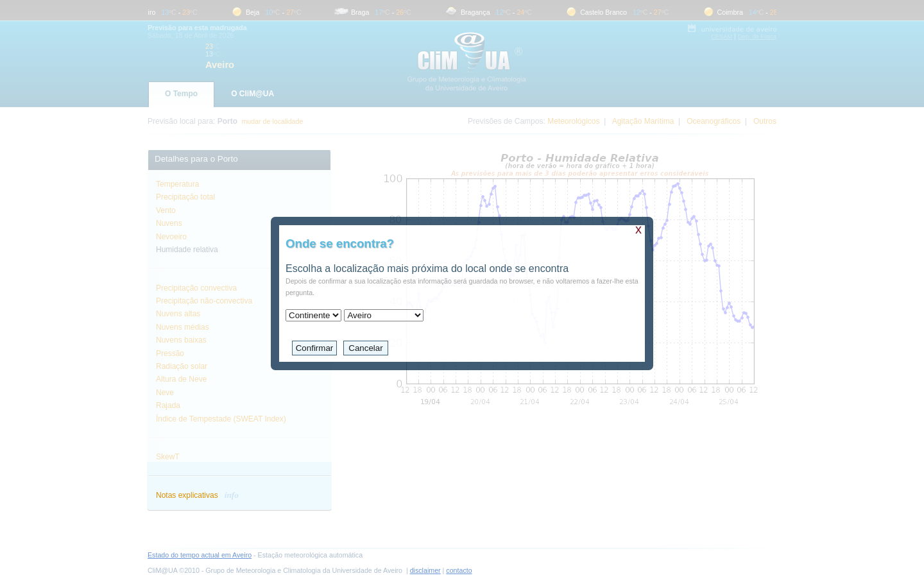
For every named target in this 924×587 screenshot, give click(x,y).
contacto (459, 570)
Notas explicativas (197, 495)
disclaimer (425, 570)
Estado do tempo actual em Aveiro (200, 555)
